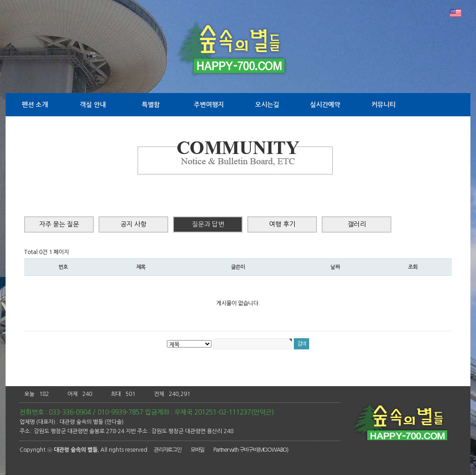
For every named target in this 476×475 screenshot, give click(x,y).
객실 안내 (93, 105)
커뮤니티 (383, 105)
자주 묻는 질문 (59, 224)
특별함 (151, 105)
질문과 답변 (208, 224)
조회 (413, 267)
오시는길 (267, 105)
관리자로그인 (168, 450)
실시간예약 (325, 105)
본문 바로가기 (0, 0)
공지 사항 (133, 224)
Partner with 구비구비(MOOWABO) (251, 450)
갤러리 (357, 224)
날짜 (335, 267)
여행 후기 (282, 224)
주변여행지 (209, 105)
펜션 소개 (35, 105)
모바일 (197, 450)
